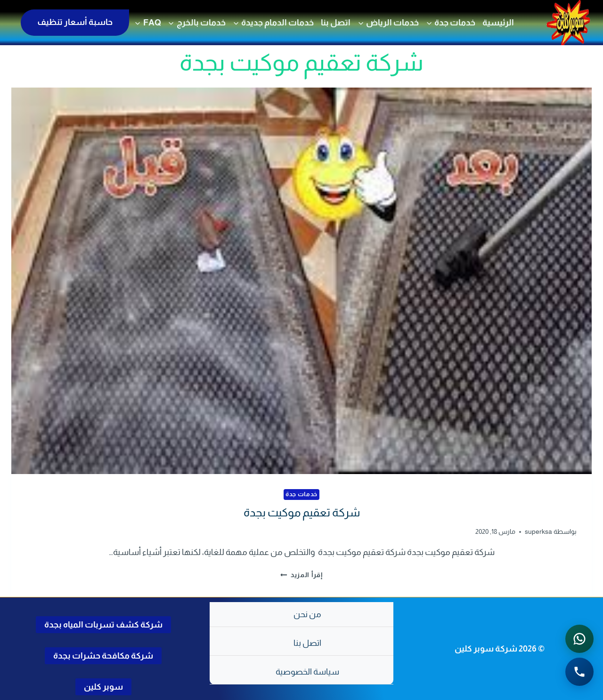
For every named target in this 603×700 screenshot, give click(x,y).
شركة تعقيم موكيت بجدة (302, 512)
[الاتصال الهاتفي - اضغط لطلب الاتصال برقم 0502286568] (579, 672)
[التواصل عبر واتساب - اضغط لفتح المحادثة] (579, 639)
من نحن (307, 614)
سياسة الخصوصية (307, 672)
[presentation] (301, 281)
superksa (538, 531)
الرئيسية (498, 23)
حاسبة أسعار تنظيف (75, 22)
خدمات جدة (301, 494)
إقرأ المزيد (301, 575)
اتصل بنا (336, 23)
